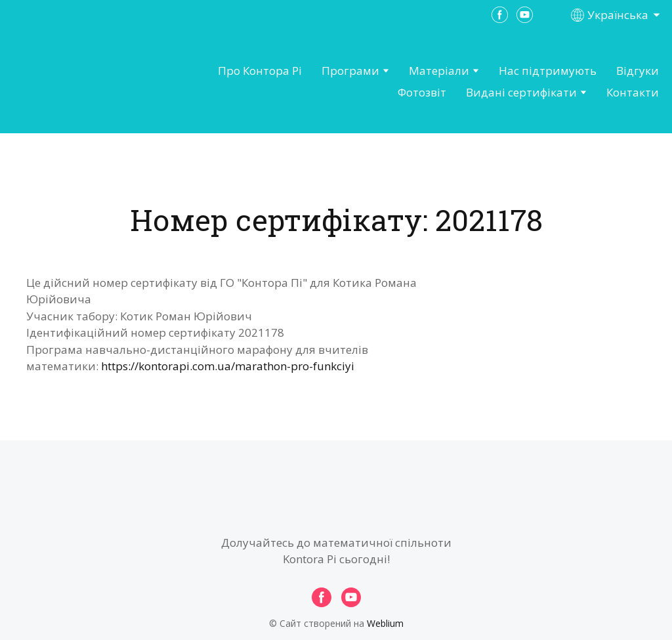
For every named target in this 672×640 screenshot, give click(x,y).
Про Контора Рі (260, 71)
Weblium (385, 623)
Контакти (633, 92)
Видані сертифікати (521, 92)
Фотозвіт (422, 92)
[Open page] (83, 82)
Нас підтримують (548, 71)
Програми (350, 71)
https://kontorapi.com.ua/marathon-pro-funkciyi (228, 366)
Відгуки (638, 71)
